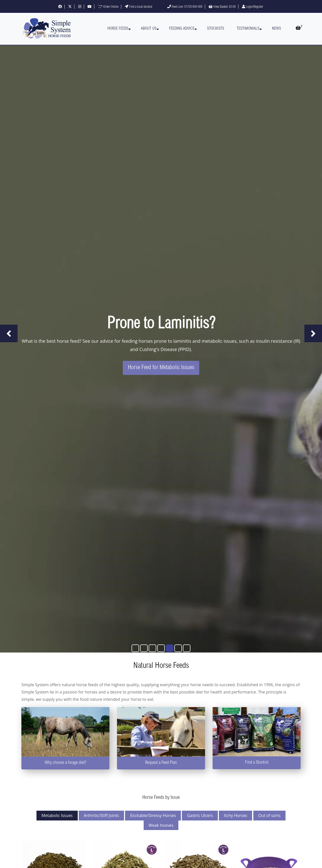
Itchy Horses (235, 815)
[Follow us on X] (70, 7)
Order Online (108, 7)
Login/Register (253, 7)
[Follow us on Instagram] (80, 7)
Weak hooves (161, 825)
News (276, 29)
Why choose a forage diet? (66, 763)
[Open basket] (298, 29)
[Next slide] (313, 333)
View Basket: (222, 7)
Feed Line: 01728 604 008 (185, 7)
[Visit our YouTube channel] (90, 7)
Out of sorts (269, 815)
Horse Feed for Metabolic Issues (161, 368)
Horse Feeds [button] (118, 29)
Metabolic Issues (57, 815)
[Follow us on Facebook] (60, 7)
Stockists (216, 29)
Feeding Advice (182, 29)
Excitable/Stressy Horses (153, 815)
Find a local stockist (138, 7)
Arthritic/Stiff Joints (102, 815)
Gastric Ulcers (200, 815)
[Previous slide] (9, 333)
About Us (149, 29)
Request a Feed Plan (161, 763)
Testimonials (248, 29)
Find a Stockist (257, 763)
